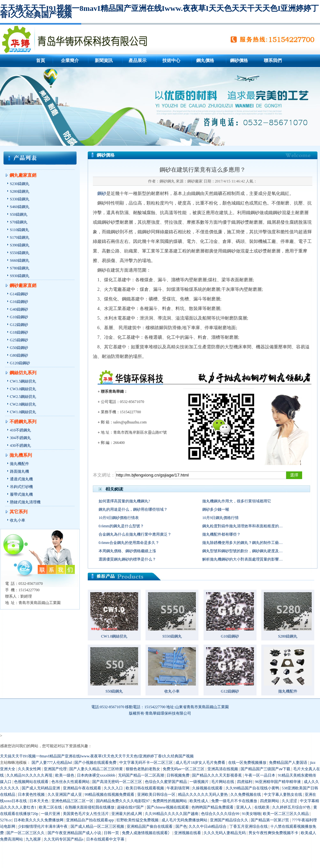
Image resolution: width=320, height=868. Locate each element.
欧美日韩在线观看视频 (145, 788)
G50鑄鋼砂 (19, 348)
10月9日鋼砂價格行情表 (119, 518)
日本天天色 (39, 801)
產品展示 (138, 61)
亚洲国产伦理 (56, 769)
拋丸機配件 (19, 464)
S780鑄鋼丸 (20, 268)
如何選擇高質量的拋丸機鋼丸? (124, 501)
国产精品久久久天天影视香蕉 (217, 775)
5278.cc (6, 820)
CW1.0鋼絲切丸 (23, 412)
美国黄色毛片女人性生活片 (86, 814)
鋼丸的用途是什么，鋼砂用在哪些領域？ (133, 509)
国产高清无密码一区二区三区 (118, 782)
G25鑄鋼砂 (19, 340)
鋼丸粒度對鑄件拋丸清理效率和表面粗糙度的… (242, 526)
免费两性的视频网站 (170, 801)
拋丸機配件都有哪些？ (221, 534)
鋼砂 (102, 194)
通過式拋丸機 (21, 479)
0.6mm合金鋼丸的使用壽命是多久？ (129, 543)
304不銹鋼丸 (20, 438)
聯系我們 (273, 61)
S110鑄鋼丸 (19, 230)
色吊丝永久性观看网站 (71, 782)
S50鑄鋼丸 (19, 214)
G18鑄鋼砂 (19, 332)
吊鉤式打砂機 (21, 487)
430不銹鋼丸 (20, 446)
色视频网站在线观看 (32, 782)
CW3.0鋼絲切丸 (23, 389)
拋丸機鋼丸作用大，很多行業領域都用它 (237, 501)
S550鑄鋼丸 (20, 253)
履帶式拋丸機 (21, 494)
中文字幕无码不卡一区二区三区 (147, 763)
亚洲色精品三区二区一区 (73, 801)
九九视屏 (34, 839)
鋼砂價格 (239, 61)
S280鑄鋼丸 (20, 191)
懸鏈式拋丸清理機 (25, 502)
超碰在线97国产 (131, 807)
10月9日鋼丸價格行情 (220, 518)
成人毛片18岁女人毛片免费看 (201, 763)
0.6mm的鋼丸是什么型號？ (121, 526)
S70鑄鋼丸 (19, 222)
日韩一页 (112, 833)
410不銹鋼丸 (20, 430)
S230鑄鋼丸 (20, 184)
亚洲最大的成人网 (127, 814)
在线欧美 (262, 807)
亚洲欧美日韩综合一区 (157, 794)
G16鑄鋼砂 (19, 302)
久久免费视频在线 (246, 794)
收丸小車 (18, 520)
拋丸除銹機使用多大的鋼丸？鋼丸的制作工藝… (242, 543)
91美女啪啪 (251, 814)
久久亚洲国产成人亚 (65, 794)
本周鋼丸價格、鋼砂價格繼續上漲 (127, 551)
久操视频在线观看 (208, 788)
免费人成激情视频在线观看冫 (147, 833)
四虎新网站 (270, 801)
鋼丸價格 (205, 61)
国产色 (181, 826)
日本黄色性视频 (32, 794)
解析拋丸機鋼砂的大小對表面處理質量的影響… (242, 559)
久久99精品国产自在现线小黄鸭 (253, 788)
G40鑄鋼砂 (19, 309)
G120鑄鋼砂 (20, 363)
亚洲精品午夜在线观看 (82, 788)
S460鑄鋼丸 (20, 207)
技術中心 (171, 61)
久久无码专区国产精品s (64, 839)
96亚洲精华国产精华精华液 (278, 782)
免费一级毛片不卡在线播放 (235, 801)
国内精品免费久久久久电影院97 (123, 801)
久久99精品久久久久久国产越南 (172, 814)
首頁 (41, 61)
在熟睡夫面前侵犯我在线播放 (90, 807)
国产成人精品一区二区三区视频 (98, 826)
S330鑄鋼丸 (20, 199)
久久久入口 (114, 788)
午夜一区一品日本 (260, 775)
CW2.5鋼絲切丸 (23, 397)
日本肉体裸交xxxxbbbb (97, 775)
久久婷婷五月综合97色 (292, 807)
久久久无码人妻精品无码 (225, 833)
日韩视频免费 (179, 775)
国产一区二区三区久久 (26, 833)
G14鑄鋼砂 (19, 294)
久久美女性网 (30, 769)
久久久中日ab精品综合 (208, 826)
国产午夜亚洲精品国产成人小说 (75, 833)
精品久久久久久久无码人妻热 (203, 794)
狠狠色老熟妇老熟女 (143, 769)
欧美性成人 (200, 801)
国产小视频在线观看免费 (96, 763)
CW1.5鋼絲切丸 (23, 381)
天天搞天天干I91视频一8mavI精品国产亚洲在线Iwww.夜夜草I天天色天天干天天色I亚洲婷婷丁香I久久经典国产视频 (159, 12)
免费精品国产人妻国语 (289, 763)
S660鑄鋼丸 (20, 260)
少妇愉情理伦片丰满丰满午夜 (43, 826)
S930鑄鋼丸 (20, 276)
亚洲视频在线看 (188, 833)
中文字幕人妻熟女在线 (283, 794)
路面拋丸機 (19, 471)
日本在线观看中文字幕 (106, 839)
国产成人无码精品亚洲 (41, 788)
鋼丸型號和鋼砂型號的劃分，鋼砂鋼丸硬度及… (242, 551)
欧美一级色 (65, 775)
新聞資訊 (104, 61)
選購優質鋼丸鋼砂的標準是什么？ (127, 559)
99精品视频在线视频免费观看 (110, 794)
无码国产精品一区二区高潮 (141, 775)
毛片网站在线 (223, 782)
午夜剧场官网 (179, 788)
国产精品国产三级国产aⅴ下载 (266, 769)
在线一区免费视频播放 (248, 763)
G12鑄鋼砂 (19, 325)
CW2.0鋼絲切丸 (23, 404)
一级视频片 (200, 782)
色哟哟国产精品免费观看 (213, 807)
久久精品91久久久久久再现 (30, 775)
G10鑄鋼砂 (19, 317)
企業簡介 (70, 61)
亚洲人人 (244, 807)
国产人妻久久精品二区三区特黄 (97, 769)
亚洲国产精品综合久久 (230, 820)
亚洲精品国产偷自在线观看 (150, 826)
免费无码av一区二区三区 (184, 769)
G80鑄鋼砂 (19, 355)
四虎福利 (245, 782)
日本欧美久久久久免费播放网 (39, 820)
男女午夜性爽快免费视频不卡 (274, 833)
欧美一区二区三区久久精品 (286, 814)
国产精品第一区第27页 (270, 820)
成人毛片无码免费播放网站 (185, 820)
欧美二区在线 (51, 807)
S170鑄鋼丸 (20, 237)
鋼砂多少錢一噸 (216, 509)
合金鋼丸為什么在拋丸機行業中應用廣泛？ (135, 534)
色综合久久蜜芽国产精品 (166, 782)
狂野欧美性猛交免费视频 (138, 820)
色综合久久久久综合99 (221, 814)
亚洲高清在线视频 (223, 769)
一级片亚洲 (51, 814)
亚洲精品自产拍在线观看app (90, 820)
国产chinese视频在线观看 (168, 807)
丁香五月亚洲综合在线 (249, 826)
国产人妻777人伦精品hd (52, 763)
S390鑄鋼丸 (20, 245)
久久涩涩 (290, 801)
